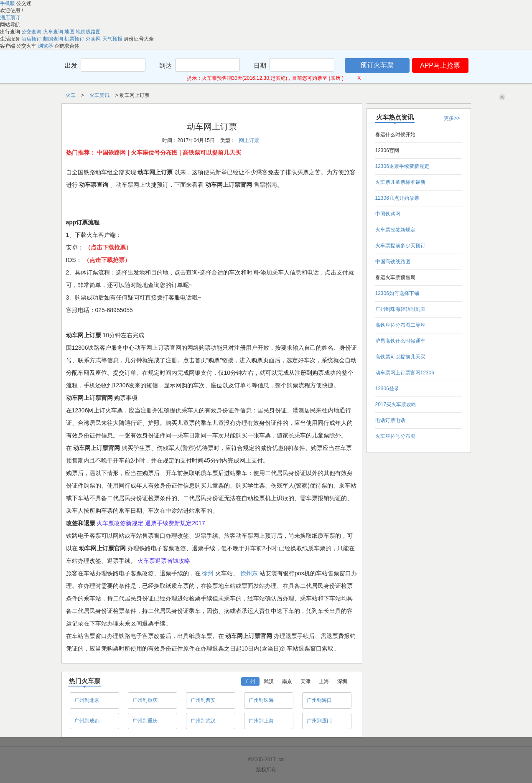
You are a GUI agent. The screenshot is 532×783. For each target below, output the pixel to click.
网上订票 (249, 140)
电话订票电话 (390, 420)
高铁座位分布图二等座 (400, 325)
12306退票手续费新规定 (402, 166)
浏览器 (46, 46)
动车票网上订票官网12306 (405, 373)
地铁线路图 (88, 32)
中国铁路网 (388, 214)
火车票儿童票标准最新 (400, 182)
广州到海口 (319, 700)
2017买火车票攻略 (396, 404)
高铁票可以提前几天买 (400, 357)
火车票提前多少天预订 (400, 246)
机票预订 (75, 39)
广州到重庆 (145, 700)
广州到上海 (261, 721)
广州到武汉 (203, 721)
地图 (70, 32)
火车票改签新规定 (395, 230)
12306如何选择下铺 (397, 293)
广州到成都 (87, 721)
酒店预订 (10, 18)
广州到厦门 (319, 721)
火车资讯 (100, 95)
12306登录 (387, 389)
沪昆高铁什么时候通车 (400, 341)
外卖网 (94, 39)
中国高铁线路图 (393, 262)
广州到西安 (203, 700)
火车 (71, 95)
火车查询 (54, 32)
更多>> (452, 118)
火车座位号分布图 (395, 436)
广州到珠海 (261, 700)
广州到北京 (87, 700)
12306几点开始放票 (397, 198)
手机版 (8, 3)
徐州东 (250, 573)
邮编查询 (54, 39)
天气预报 (113, 39)
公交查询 (32, 32)
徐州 (209, 573)
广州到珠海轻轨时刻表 (400, 309)
